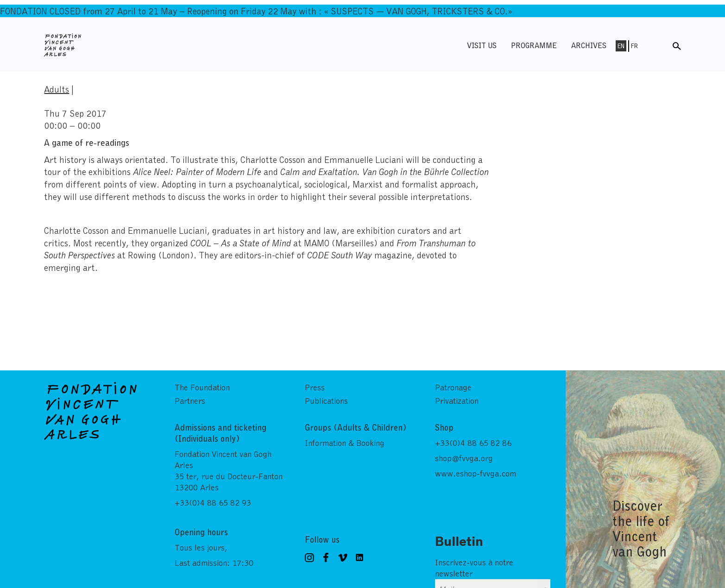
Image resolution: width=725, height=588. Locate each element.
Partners (190, 400)
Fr (634, 46)
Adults (57, 89)
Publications (326, 400)
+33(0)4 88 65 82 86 (473, 443)
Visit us (482, 45)
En (621, 46)
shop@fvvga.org (464, 458)
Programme (534, 45)
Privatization (457, 400)
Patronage (453, 387)
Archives (589, 45)
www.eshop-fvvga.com (476, 473)
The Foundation (202, 387)
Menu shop (656, 45)
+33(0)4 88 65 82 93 (213, 502)
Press (315, 387)
